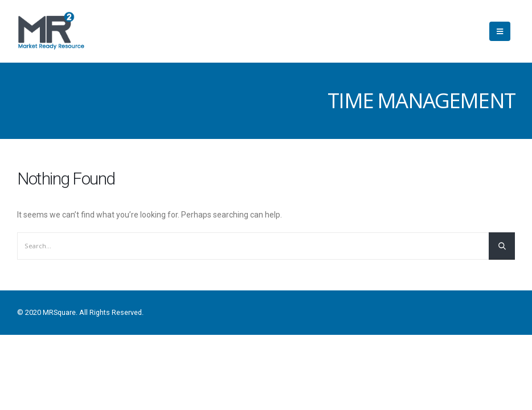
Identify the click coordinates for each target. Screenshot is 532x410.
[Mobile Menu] (500, 31)
